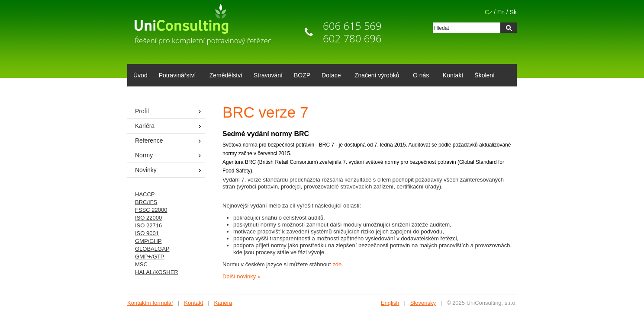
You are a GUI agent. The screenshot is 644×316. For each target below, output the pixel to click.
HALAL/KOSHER (157, 272)
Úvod (140, 75)
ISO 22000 (148, 218)
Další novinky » (241, 276)
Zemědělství (226, 75)
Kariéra (145, 126)
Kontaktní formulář (150, 303)
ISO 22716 (148, 225)
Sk (513, 12)
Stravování (268, 75)
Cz (488, 12)
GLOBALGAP (152, 249)
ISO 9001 (147, 233)
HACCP (145, 194)
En (501, 12)
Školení (485, 75)
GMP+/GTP (150, 257)
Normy (144, 155)
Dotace (330, 76)
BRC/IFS (146, 202)
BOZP (302, 75)
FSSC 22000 (151, 210)
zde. (338, 264)
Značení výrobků (375, 76)
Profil (142, 111)
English (390, 303)
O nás (419, 76)
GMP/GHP (148, 241)
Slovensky (423, 303)
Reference (149, 140)
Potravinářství (176, 76)
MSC (141, 264)
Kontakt (453, 75)
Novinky (146, 170)
